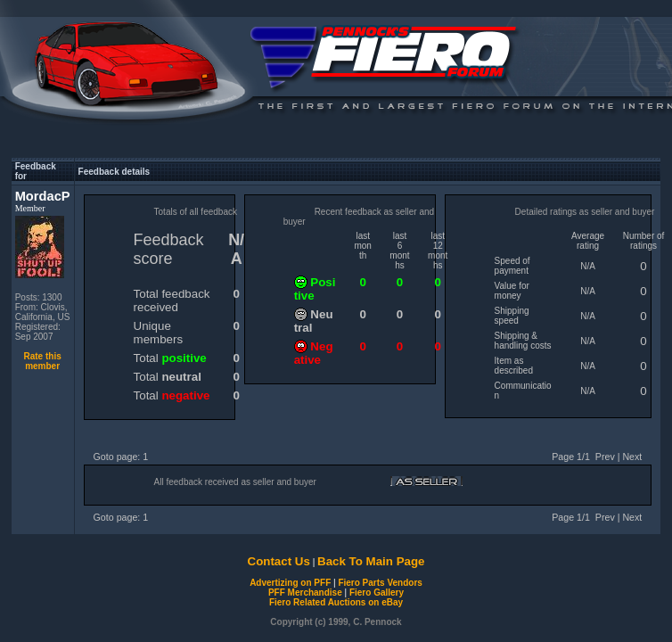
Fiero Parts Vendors (380, 583)
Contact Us (279, 561)
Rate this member (42, 361)
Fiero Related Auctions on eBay (336, 602)
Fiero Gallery (377, 593)
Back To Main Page (371, 561)
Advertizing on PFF (290, 583)
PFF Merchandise (305, 593)
